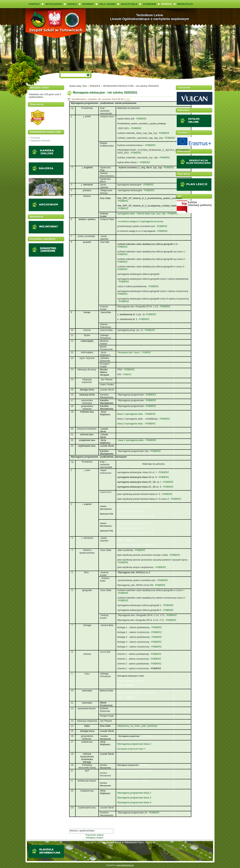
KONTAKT (34, 4)
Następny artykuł (95, 838)
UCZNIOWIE (149, 4)
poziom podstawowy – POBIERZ (131, 681)
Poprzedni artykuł (95, 835)
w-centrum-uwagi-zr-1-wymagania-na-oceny (141, 221)
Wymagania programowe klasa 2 (134, 744)
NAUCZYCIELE (129, 4)
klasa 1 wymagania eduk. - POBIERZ (136, 414)
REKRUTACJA (185, 4)
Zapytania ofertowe (40, 141)
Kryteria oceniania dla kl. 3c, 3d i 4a (136, 516)
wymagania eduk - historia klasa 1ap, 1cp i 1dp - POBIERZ (148, 214)
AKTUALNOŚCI (54, 4)
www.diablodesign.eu (125, 865)
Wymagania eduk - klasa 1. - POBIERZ (135, 352)
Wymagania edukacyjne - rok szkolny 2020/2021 (105, 93)
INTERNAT (88, 4)
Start (84, 86)
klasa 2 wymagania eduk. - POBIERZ (136, 424)
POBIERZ (141, 119)
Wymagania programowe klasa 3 (134, 798)
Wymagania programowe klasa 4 (134, 802)
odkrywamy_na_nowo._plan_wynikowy (137, 726)
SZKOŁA (72, 4)
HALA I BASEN (107, 4)
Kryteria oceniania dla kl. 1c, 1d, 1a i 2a (134, 506)
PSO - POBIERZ (126, 540)
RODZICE (167, 4)
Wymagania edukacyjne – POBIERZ (136, 693)
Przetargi (35, 138)
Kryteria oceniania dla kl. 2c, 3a (131, 511)
